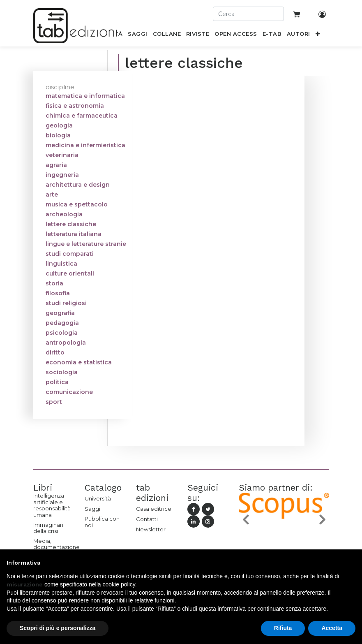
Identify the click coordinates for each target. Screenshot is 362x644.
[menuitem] (138, 35)
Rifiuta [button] (283, 628)
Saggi (92, 509)
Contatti (147, 519)
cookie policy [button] (119, 584)
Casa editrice (154, 509)
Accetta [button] (332, 628)
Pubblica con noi (102, 522)
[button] (317, 35)
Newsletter (151, 529)
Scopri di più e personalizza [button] (58, 628)
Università (98, 498)
